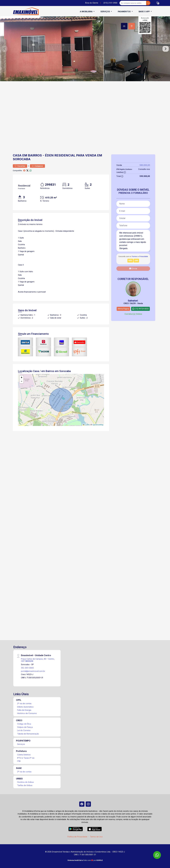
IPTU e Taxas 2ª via (26, 758)
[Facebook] (82, 804)
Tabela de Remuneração (28, 734)
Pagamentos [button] (124, 11)
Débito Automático (25, 707)
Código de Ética (24, 724)
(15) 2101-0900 (27, 668)
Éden (49, 155)
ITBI (19, 761)
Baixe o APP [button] (144, 11)
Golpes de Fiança (25, 727)
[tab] (124, 26)
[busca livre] (148, 3)
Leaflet (86, 425)
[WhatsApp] (157, 855)
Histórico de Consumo (27, 713)
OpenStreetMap (98, 425)
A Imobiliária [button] (86, 11)
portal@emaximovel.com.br (33, 671)
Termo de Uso (96, 837)
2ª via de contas (24, 703)
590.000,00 (145, 165)
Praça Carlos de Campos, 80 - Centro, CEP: (38, 660)
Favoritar (20, 166)
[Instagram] (88, 804)
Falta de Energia (24, 710)
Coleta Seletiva (24, 755)
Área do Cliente (92, 3)
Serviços (21, 744)
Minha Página (123, 309)
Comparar (37, 166)
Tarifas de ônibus (25, 785)
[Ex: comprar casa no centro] (133, 3)
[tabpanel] (85, 49)
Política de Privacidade (77, 837)
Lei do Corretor (24, 730)
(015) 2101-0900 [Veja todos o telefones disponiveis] (110, 3)
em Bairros (32, 155)
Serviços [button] (105, 11)
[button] (158, 3)
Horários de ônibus (26, 782)
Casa (17, 155)
